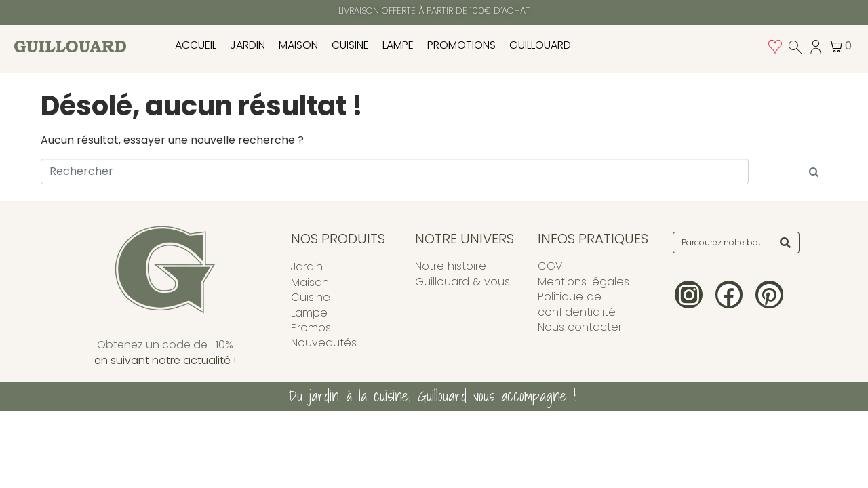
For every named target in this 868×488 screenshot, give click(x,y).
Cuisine (350, 45)
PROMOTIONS (461, 45)
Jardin (248, 45)
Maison (298, 45)
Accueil (196, 45)
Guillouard (540, 45)
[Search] (785, 243)
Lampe (398, 45)
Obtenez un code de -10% (165, 345)
